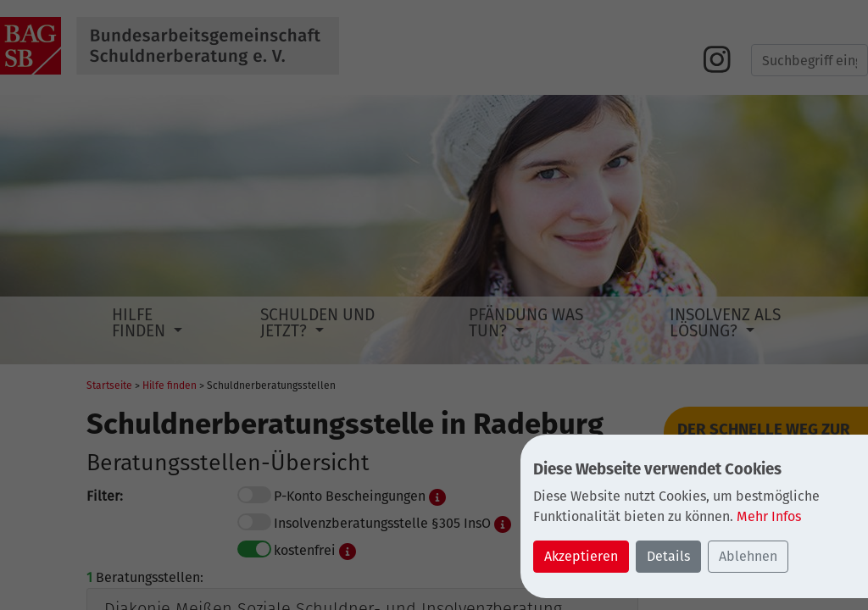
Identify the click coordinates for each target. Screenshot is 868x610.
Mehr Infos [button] (769, 516)
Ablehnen (748, 556)
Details (668, 556)
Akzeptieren (581, 556)
